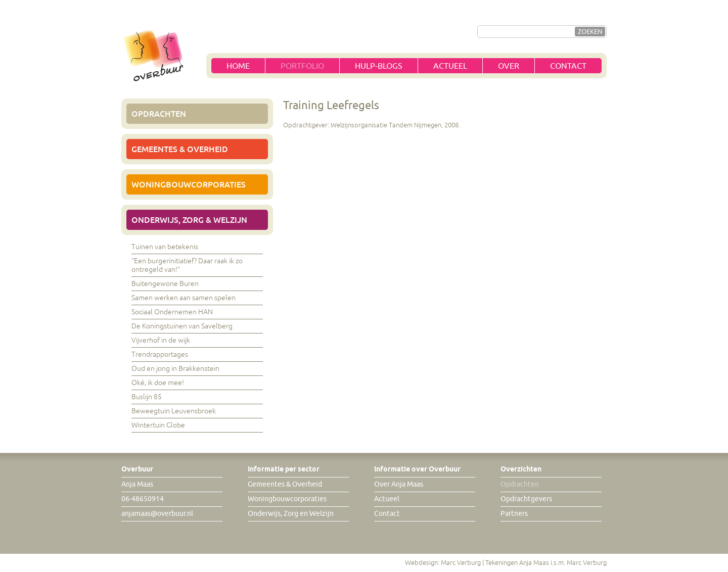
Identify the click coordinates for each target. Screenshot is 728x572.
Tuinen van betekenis (165, 247)
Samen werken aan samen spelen (184, 298)
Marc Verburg (461, 563)
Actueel (450, 66)
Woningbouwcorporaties (189, 184)
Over (509, 66)
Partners (514, 514)
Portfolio (302, 66)
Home (238, 66)
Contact (568, 66)
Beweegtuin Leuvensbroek (174, 411)
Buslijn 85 (147, 397)
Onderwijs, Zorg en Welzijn (291, 514)
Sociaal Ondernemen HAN (172, 312)
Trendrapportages (160, 354)
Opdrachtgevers (526, 499)
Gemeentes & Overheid (180, 149)
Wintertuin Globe (158, 425)
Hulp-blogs (379, 66)
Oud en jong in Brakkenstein (175, 369)
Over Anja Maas (399, 484)
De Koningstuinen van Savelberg (182, 326)
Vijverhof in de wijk (161, 340)
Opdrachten (159, 114)
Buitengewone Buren (165, 284)
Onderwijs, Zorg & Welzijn (189, 220)
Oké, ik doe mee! (158, 383)
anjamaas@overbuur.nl (157, 514)
